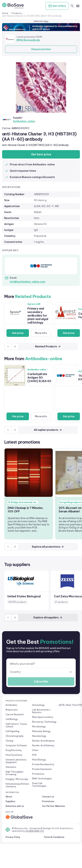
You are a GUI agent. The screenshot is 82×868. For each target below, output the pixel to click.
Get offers (57, 6)
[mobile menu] (78, 6)
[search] (72, 6)
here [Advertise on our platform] (46, 21)
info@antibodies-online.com (27, 282)
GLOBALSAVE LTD (35, 831)
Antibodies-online (24, 121)
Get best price (41, 154)
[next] (15, 346)
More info (41, 333)
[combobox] (41, 672)
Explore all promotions (48, 547)
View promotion (41, 49)
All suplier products (48, 430)
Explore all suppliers (48, 617)
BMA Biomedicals (28, 40)
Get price (18, 333)
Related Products (48, 346)
